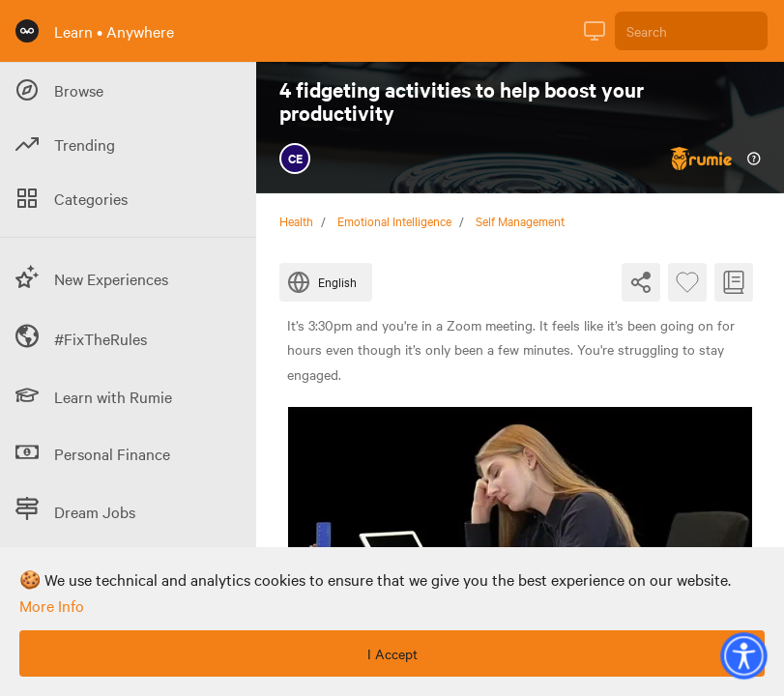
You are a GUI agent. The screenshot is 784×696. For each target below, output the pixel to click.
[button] (743, 655)
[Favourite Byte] (687, 282)
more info (52, 605)
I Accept (392, 653)
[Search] (691, 31)
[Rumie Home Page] (27, 31)
